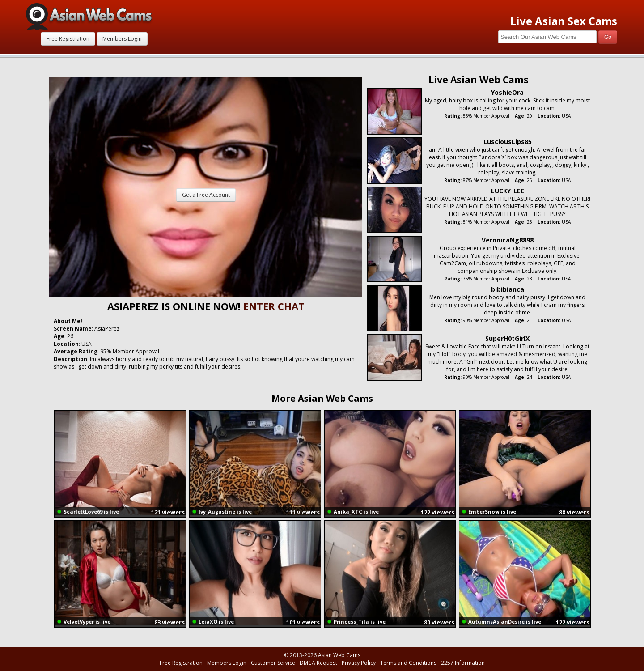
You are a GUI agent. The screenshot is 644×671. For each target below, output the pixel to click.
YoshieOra (507, 92)
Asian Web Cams (339, 655)
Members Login (122, 39)
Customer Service (273, 663)
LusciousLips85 (508, 142)
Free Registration (68, 39)
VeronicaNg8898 (508, 240)
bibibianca (508, 289)
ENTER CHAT (274, 306)
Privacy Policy (359, 663)
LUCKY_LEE (508, 191)
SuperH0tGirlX (507, 338)
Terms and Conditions (408, 663)
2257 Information (463, 663)
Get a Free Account (206, 195)
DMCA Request (318, 663)
